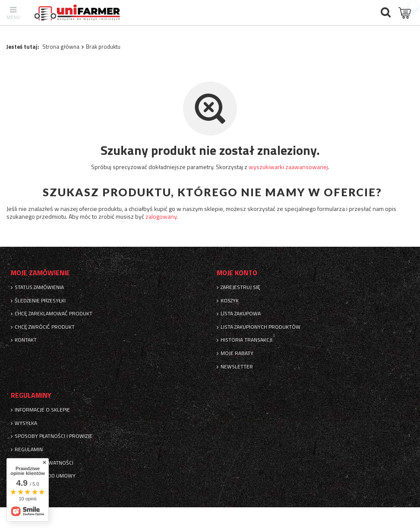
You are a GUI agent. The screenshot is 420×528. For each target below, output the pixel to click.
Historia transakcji (246, 340)
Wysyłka (26, 423)
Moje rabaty (237, 353)
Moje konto (237, 273)
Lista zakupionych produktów (261, 327)
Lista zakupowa (241, 314)
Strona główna (61, 47)
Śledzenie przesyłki (40, 301)
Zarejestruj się (240, 287)
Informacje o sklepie (42, 410)
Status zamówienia (39, 287)
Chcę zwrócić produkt (45, 327)
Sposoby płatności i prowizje (54, 436)
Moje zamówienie (40, 273)
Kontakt (26, 340)
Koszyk (230, 301)
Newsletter (237, 367)
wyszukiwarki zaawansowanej (288, 167)
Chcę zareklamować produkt (54, 314)
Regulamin (29, 449)
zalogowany (161, 216)
